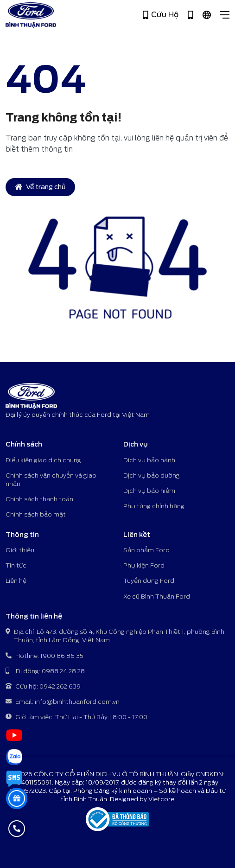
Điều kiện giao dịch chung (43, 460)
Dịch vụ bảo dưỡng (152, 475)
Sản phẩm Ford (146, 550)
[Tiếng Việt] (207, 15)
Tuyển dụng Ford (149, 581)
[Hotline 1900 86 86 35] (191, 15)
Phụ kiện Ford (144, 565)
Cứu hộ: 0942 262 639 (43, 687)
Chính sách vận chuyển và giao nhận (51, 480)
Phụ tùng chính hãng (154, 506)
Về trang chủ (40, 187)
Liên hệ (16, 581)
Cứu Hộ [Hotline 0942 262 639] (161, 15)
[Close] (225, 15)
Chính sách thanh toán (39, 499)
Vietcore (161, 799)
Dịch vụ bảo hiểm (149, 491)
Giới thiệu (20, 550)
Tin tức (16, 565)
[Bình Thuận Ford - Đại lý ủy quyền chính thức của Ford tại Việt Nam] (31, 15)
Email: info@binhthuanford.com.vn (63, 702)
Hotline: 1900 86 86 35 (44, 656)
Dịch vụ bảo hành (149, 460)
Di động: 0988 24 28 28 (45, 672)
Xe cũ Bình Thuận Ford (157, 597)
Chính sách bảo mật (36, 514)
